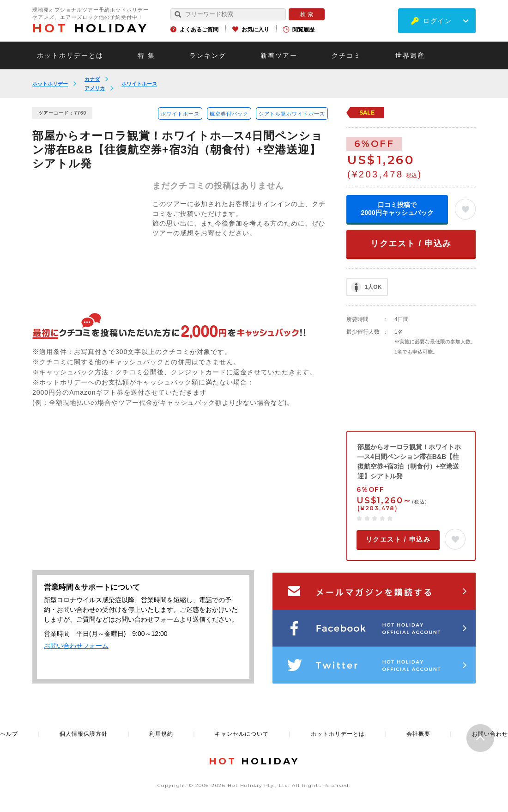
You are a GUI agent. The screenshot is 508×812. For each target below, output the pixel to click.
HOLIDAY (91, 28)
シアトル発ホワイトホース (292, 114)
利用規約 (161, 734)
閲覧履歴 (303, 30)
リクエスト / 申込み (411, 244)
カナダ (92, 79)
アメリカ (95, 88)
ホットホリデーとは (70, 55)
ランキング (208, 55)
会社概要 (418, 734)
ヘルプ (9, 734)
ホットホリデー (50, 84)
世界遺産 (410, 55)
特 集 (146, 55)
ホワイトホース (139, 84)
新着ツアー (279, 55)
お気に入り (255, 30)
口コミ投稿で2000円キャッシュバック (397, 209)
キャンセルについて (242, 734)
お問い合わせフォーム (76, 646)
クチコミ (346, 55)
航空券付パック (229, 114)
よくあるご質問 (199, 30)
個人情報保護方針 (84, 734)
